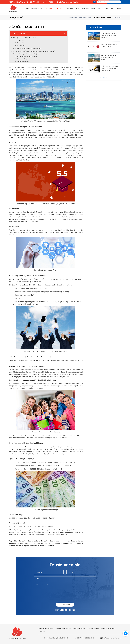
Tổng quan (73, 18)
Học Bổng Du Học (89, 8)
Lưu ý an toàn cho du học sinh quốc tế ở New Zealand (109, 57)
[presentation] (65, 597)
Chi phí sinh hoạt (22, 59)
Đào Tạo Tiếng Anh (105, 8)
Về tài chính (20, 43)
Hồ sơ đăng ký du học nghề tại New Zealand (27, 48)
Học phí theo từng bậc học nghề (27, 56)
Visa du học (117, 18)
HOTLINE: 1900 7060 (65, 610)
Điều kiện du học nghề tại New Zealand (26, 38)
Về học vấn (20, 40)
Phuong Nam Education (35, 8)
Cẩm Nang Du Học (72, 8)
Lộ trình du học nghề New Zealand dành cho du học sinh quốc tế (34, 51)
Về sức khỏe (21, 46)
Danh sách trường (85, 18)
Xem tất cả (104, 78)
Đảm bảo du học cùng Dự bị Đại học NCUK (109, 45)
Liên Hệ (118, 8)
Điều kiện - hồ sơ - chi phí (102, 18)
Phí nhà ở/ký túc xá (23, 62)
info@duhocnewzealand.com (69, 2)
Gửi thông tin (65, 605)
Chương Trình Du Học (55, 8)
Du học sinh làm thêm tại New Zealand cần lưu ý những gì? (109, 35)
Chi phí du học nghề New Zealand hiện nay (27, 54)
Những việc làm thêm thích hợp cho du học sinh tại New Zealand (110, 68)
